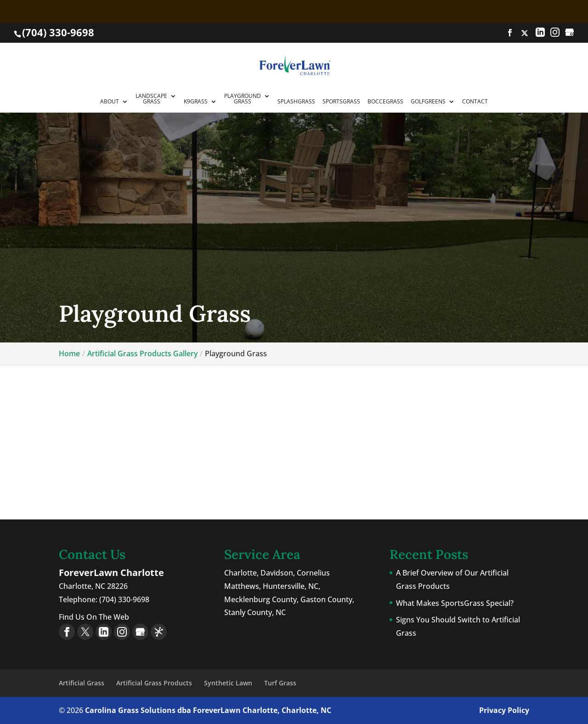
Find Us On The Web (94, 617)
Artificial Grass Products (154, 683)
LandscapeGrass (151, 99)
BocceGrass (385, 102)
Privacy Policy (504, 710)
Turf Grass (280, 683)
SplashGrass (296, 102)
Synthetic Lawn (228, 683)
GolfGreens (428, 102)
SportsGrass (341, 102)
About (110, 102)
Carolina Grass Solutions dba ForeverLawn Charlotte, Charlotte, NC (208, 710)
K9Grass (196, 102)
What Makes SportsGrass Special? (455, 603)
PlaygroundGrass (243, 99)
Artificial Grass (82, 683)
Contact (475, 102)
